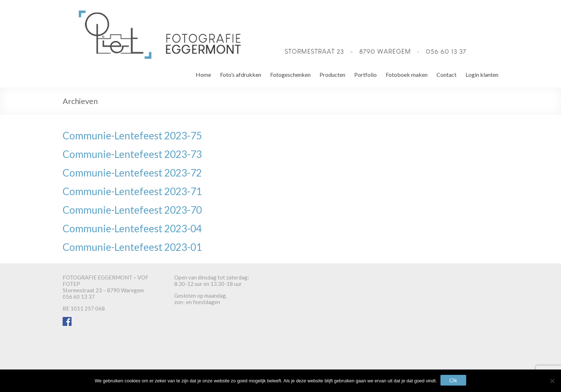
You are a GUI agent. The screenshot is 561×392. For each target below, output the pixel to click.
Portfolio (365, 75)
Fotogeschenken (290, 75)
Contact (447, 75)
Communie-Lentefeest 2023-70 (132, 210)
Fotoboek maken (407, 75)
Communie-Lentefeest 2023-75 (132, 135)
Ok (453, 380)
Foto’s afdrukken (241, 75)
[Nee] (552, 381)
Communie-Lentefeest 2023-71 (132, 191)
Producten (332, 75)
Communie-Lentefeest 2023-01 (132, 247)
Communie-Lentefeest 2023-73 (132, 154)
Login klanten (482, 75)
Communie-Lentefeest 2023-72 (132, 173)
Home (203, 75)
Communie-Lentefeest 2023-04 (132, 228)
